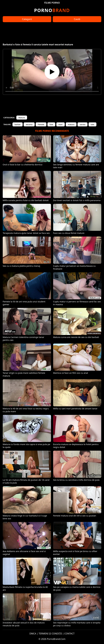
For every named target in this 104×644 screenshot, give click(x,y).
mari (61, 124)
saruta (83, 124)
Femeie (41, 124)
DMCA (33, 634)
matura (71, 124)
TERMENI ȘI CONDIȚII (50, 634)
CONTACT (69, 634)
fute (51, 124)
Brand (52, 10)
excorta (29, 124)
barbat (18, 124)
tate (92, 124)
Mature (22, 118)
